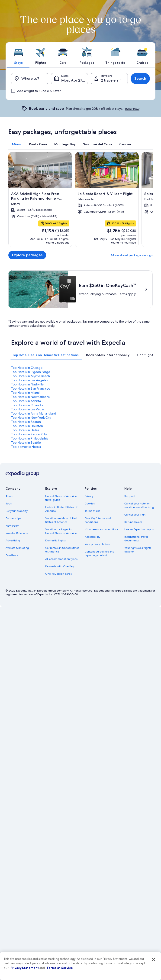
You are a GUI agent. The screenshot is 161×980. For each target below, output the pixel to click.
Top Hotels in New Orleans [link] (30, 564)
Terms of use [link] (93, 678)
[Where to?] (30, 79)
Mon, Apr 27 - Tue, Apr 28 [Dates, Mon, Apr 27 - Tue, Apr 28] (75, 80)
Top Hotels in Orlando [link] (27, 572)
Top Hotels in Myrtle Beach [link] (31, 543)
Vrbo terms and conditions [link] (101, 696)
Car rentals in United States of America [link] (62, 717)
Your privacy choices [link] (97, 711)
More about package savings (132, 255)
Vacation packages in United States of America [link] (61, 698)
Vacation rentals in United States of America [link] (61, 687)
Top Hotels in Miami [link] (25, 559)
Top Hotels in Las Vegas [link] (28, 576)
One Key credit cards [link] (58, 741)
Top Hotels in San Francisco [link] (31, 555)
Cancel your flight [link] (135, 682)
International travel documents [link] (136, 706)
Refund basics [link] (133, 689)
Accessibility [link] (92, 704)
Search (140, 78)
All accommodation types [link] (61, 726)
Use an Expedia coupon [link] (139, 696)
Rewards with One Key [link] (60, 733)
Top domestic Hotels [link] (26, 614)
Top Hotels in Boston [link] (26, 589)
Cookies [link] (90, 671)
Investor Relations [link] (17, 700)
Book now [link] (132, 109)
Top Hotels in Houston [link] (27, 593)
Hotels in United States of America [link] (61, 676)
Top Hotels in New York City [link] (31, 584)
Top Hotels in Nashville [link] (27, 551)
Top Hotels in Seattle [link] (26, 609)
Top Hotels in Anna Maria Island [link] (34, 580)
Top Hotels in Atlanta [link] (26, 568)
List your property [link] (17, 678)
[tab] (18, 55)
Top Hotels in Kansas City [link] (29, 601)
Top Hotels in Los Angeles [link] (29, 547)
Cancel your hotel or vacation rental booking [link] (139, 672)
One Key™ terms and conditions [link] (98, 687)
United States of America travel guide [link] (61, 665)
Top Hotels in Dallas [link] (25, 597)
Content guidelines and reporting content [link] (100, 720)
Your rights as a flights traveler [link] (138, 717)
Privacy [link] (89, 663)
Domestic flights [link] (55, 708)
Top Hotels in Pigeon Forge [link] (31, 539)
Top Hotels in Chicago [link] (27, 534)
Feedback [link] (12, 722)
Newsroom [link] (13, 693)
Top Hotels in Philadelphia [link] (30, 605)
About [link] (10, 663)
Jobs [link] (9, 671)
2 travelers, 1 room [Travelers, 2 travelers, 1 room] (114, 80)
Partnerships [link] (13, 685)
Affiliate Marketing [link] (17, 715)
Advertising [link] (13, 708)
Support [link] (130, 663)
